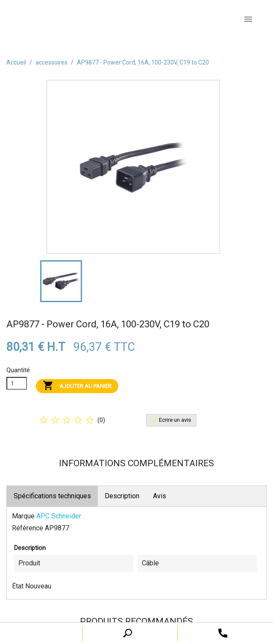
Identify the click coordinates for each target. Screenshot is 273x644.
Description (122, 496)
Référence (28, 528)
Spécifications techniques (52, 496)
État (18, 586)
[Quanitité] (17, 383)
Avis (160, 496)
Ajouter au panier (77, 386)
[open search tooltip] (223, 633)
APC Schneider (59, 516)
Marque (23, 516)
